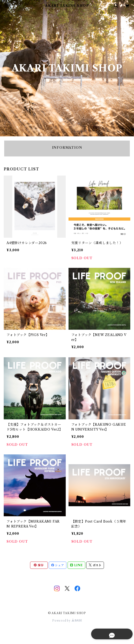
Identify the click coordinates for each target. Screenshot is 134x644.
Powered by (67, 621)
